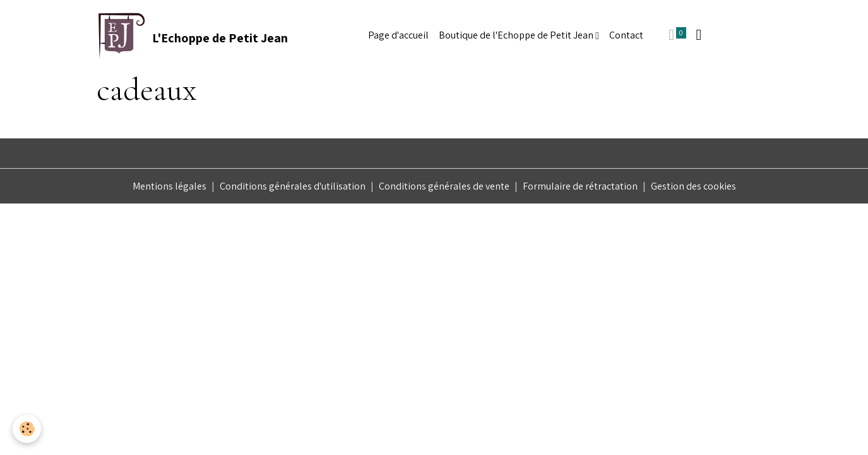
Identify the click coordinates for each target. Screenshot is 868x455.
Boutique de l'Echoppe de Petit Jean (517, 35)
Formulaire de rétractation (580, 186)
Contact (626, 35)
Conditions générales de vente (444, 186)
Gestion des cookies (693, 186)
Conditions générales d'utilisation (293, 186)
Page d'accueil (398, 35)
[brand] (193, 35)
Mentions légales (169, 186)
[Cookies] (27, 429)
